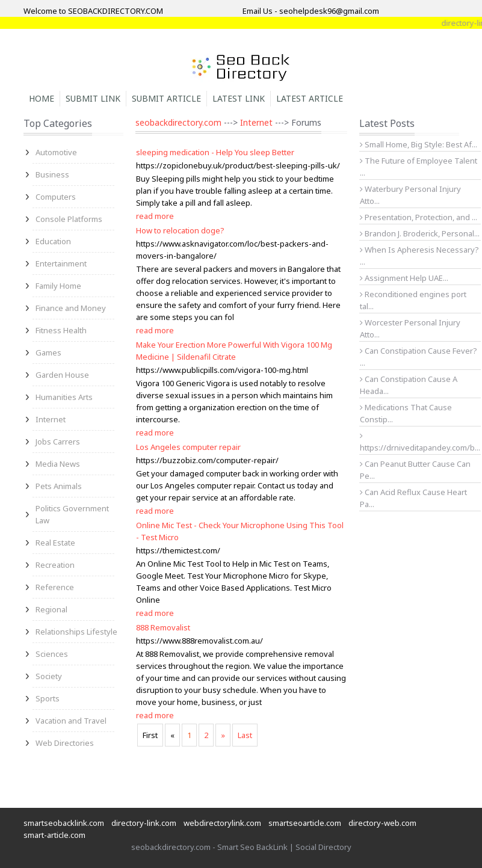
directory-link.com (144, 823)
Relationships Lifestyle (76, 632)
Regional (51, 609)
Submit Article (166, 98)
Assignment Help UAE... (404, 278)
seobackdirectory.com (178, 122)
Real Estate (55, 543)
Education (53, 241)
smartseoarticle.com (305, 823)
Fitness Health (61, 330)
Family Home (58, 286)
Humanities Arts (64, 397)
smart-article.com (54, 835)
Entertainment (61, 263)
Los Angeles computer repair (188, 447)
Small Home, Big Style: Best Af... (419, 144)
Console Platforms (69, 219)
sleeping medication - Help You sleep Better (215, 152)
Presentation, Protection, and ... (419, 217)
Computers (56, 197)
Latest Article (310, 98)
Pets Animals (59, 486)
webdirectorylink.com (222, 823)
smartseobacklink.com (64, 823)
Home (42, 98)
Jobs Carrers (58, 442)
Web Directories (65, 743)
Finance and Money (71, 308)
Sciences (52, 654)
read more (155, 216)
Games (48, 352)
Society (49, 676)
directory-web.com (382, 823)
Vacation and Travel (71, 721)
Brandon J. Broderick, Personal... (420, 233)
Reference (55, 587)
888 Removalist (163, 627)
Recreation (55, 565)
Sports (48, 698)
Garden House (62, 375)
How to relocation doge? (180, 230)
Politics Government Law (72, 514)
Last (245, 735)
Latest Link (239, 98)
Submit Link (93, 98)
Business (52, 174)
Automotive (56, 152)
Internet (51, 419)
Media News (58, 464)
